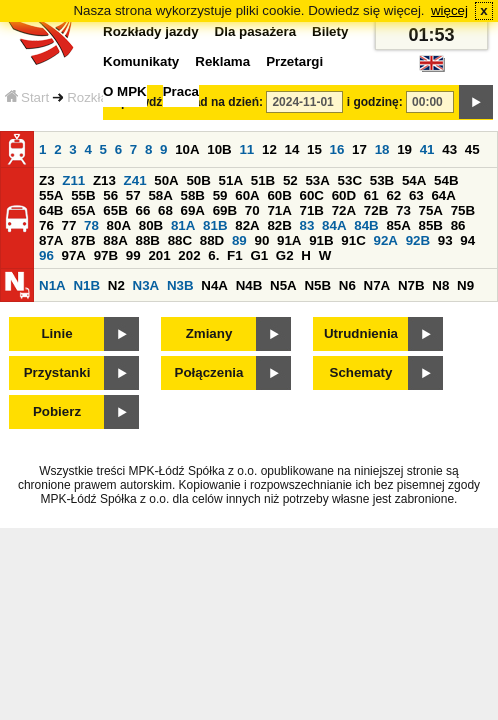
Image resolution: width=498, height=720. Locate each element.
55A (51, 195)
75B (463, 210)
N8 (440, 285)
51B (263, 180)
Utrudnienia (361, 333)
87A (51, 240)
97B (106, 255)
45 (472, 149)
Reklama (222, 61)
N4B (249, 285)
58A (160, 195)
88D (212, 240)
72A (344, 210)
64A (443, 195)
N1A (52, 285)
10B (219, 149)
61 (371, 195)
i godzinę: (375, 102)
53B (382, 180)
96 (46, 255)
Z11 (73, 180)
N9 (465, 285)
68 (165, 210)
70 (252, 210)
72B (376, 210)
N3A (146, 285)
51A (231, 180)
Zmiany (209, 333)
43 (449, 149)
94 (467, 240)
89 (239, 240)
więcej (449, 10)
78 (91, 225)
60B (279, 195)
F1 (235, 255)
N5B (317, 285)
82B (279, 225)
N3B (180, 285)
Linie (56, 333)
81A (183, 225)
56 (110, 195)
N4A (214, 285)
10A (187, 149)
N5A (283, 285)
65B (115, 210)
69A (193, 210)
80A (119, 225)
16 (337, 149)
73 (403, 210)
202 (189, 255)
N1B (86, 285)
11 (246, 149)
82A (247, 225)
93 (445, 240)
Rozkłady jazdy (151, 31)
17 (359, 149)
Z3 (47, 180)
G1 (259, 255)
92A (385, 240)
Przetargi (294, 61)
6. (213, 255)
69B (225, 210)
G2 (285, 255)
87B (83, 240)
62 (393, 195)
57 (133, 195)
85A (398, 225)
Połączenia (209, 372)
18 (382, 149)
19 (404, 149)
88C (180, 240)
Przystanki (57, 372)
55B (83, 195)
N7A (377, 285)
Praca (181, 91)
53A (317, 180)
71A (279, 210)
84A (334, 225)
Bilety (330, 31)
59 (220, 195)
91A (289, 240)
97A (74, 255)
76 (46, 225)
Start (27, 97)
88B (147, 240)
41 (427, 149)
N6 (347, 285)
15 (314, 149)
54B (446, 180)
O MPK (125, 91)
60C (312, 195)
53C (350, 180)
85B (431, 225)
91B (321, 240)
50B (198, 180)
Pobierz (57, 411)
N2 (116, 285)
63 (416, 195)
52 (290, 180)
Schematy (361, 372)
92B (418, 240)
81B (215, 225)
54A (414, 180)
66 (142, 210)
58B (193, 195)
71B (312, 210)
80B (151, 225)
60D (344, 195)
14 (292, 149)
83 (307, 225)
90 (261, 240)
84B (366, 225)
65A (83, 210)
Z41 (135, 180)
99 (133, 255)
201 (159, 255)
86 (458, 225)
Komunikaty (141, 61)
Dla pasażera (256, 31)
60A (247, 195)
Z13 (104, 180)
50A (166, 180)
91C (353, 240)
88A (115, 240)
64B (51, 210)
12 (269, 149)
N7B (411, 285)
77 (69, 225)
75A (431, 210)
